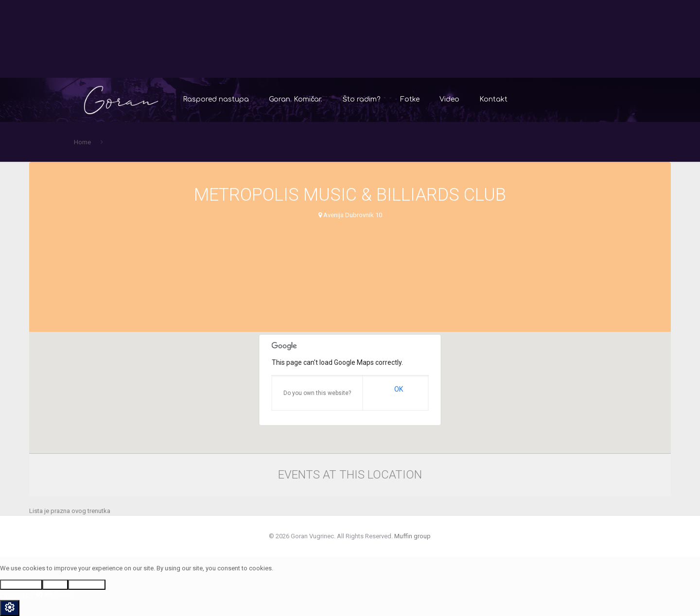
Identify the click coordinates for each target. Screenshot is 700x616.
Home (82, 142)
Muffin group (412, 536)
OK (399, 389)
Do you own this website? (317, 393)
